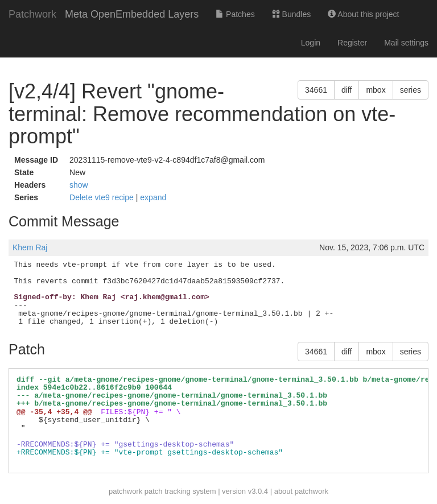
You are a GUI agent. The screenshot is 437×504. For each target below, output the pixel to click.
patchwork (125, 491)
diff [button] (347, 90)
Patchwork (32, 14)
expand (153, 197)
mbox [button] (376, 90)
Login (311, 43)
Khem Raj (30, 247)
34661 (316, 90)
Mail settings (406, 43)
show (79, 185)
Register (352, 43)
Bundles (291, 14)
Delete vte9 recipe (103, 197)
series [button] (411, 90)
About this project (363, 14)
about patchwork (301, 491)
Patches (235, 14)
